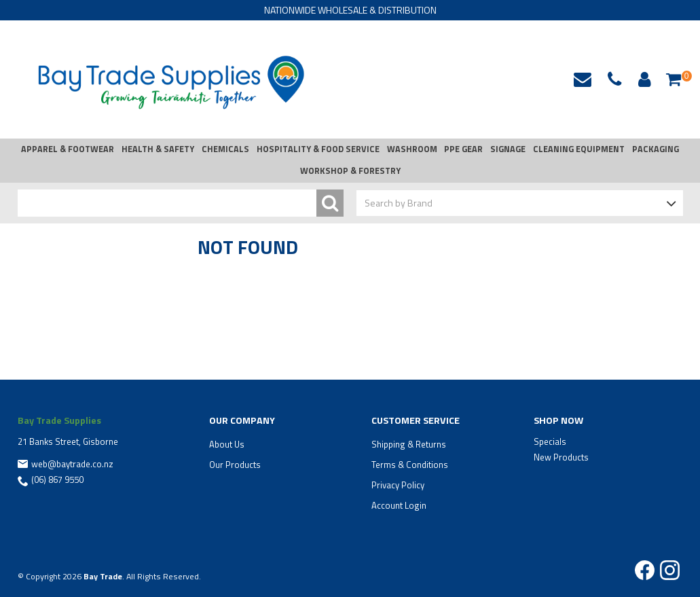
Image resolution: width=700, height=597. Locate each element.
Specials (550, 441)
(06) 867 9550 (57, 480)
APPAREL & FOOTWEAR (68, 149)
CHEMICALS (225, 149)
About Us (227, 444)
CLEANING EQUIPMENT (579, 149)
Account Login (399, 505)
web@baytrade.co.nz (583, 79)
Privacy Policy (398, 485)
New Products (561, 457)
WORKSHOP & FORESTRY (350, 171)
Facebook (645, 570)
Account (642, 79)
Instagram (670, 570)
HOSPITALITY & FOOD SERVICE (318, 149)
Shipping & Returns (409, 444)
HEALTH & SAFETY (158, 149)
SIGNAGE (508, 149)
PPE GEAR (463, 149)
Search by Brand (399, 203)
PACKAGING (656, 149)
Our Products (235, 465)
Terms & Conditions (410, 465)
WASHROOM (412, 149)
